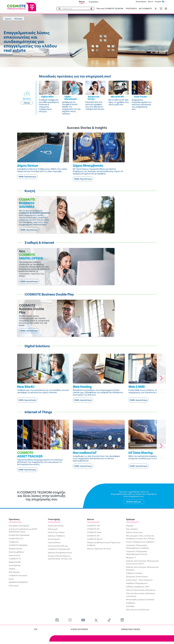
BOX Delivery (14, 572)
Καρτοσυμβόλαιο (16, 552)
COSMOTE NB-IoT (95, 539)
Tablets (12, 569)
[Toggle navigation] (165, 9)
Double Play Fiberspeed (19, 535)
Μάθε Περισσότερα (27, 177)
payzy (11, 579)
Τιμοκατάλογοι (54, 542)
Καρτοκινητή (14, 555)
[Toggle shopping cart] (162, 8)
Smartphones (15, 565)
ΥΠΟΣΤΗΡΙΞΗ (131, 8)
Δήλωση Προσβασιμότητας (60, 552)
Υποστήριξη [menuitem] (54, 519)
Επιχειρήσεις (94, 2)
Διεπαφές (130, 606)
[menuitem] (57, 620)
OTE (36, 629)
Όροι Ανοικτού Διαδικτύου (138, 610)
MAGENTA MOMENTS (18, 582)
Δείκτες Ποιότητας (134, 532)
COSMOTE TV (15, 559)
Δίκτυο (151, 1)
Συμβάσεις (131, 603)
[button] (156, 8)
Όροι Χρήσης (132, 529)
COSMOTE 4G (93, 536)
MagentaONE (15, 562)
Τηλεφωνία (14, 542)
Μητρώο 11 (131, 557)
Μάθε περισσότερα (29, 230)
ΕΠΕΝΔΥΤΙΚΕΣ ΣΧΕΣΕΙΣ (131, 629)
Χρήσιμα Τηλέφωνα (56, 536)
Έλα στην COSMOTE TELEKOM (110, 8)
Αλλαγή (27, 103)
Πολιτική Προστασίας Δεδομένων (141, 590)
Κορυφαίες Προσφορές (19, 526)
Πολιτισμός (14, 586)
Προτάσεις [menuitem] (14, 519)
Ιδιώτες (82, 2)
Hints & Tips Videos (56, 532)
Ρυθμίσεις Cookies (134, 573)
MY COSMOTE (145, 8)
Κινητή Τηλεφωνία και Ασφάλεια (140, 542)
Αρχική (8, 19)
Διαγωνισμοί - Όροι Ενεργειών (139, 580)
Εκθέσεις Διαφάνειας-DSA (138, 587)
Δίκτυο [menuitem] (90, 519)
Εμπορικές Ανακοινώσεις (137, 577)
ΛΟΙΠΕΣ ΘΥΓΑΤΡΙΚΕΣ (79, 629)
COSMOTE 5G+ (94, 526)
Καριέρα (130, 526)
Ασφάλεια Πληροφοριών (137, 583)
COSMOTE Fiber (94, 532)
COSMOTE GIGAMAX (18, 545)
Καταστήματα (141, 1)
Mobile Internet (16, 549)
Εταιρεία (158, 1)
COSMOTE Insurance (18, 575)
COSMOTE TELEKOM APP (59, 549)
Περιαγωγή (53, 529)
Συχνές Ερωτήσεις (56, 526)
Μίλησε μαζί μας (134, 502)
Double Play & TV (16, 538)
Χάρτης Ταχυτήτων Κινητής (99, 549)
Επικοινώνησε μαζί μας (58, 546)
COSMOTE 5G (93, 529)
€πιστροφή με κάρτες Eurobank (140, 599)
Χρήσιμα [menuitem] (130, 519)
